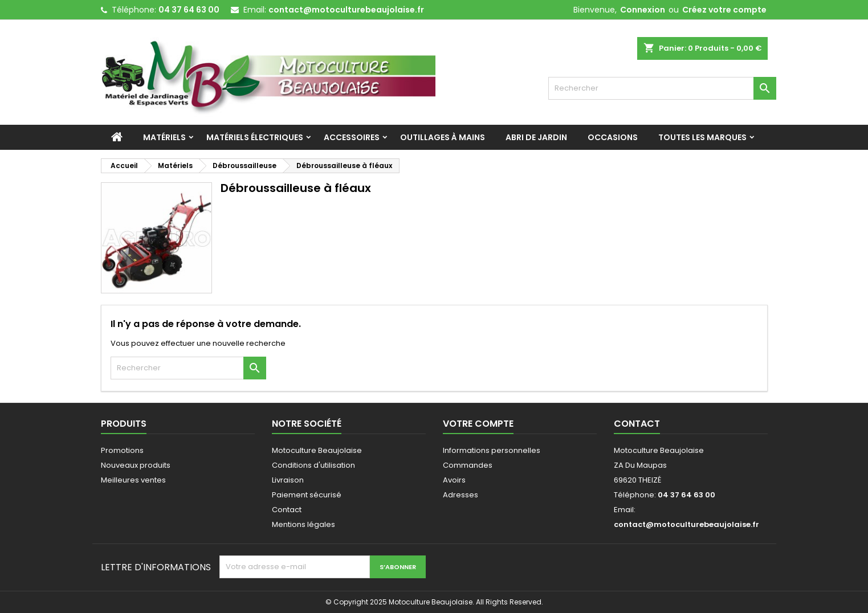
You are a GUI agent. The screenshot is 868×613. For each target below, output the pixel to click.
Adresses (461, 495)
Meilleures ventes (133, 480)
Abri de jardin (536, 137)
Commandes (468, 465)
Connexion (643, 10)
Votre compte (478, 424)
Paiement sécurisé (307, 495)
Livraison (288, 480)
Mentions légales (303, 524)
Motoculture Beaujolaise (317, 450)
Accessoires (352, 137)
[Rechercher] (662, 88)
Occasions (613, 137)
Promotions (122, 450)
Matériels (164, 137)
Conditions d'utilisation (313, 465)
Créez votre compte (724, 10)
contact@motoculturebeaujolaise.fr (346, 10)
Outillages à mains (443, 137)
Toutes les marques (702, 137)
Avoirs (454, 480)
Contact (287, 510)
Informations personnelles (492, 450)
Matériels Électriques (255, 137)
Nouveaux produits (136, 465)
